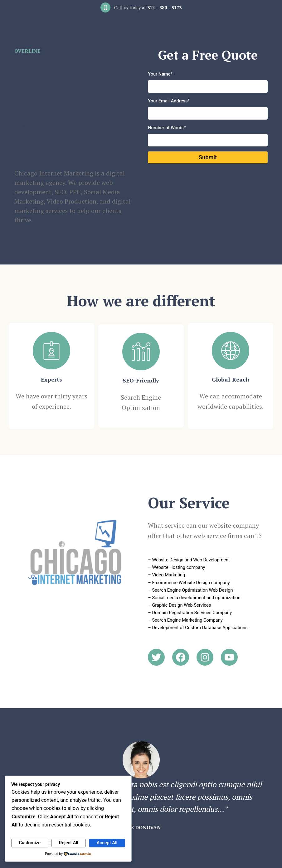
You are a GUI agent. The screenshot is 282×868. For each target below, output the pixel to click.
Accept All (107, 843)
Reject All (69, 843)
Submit (208, 158)
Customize (30, 843)
